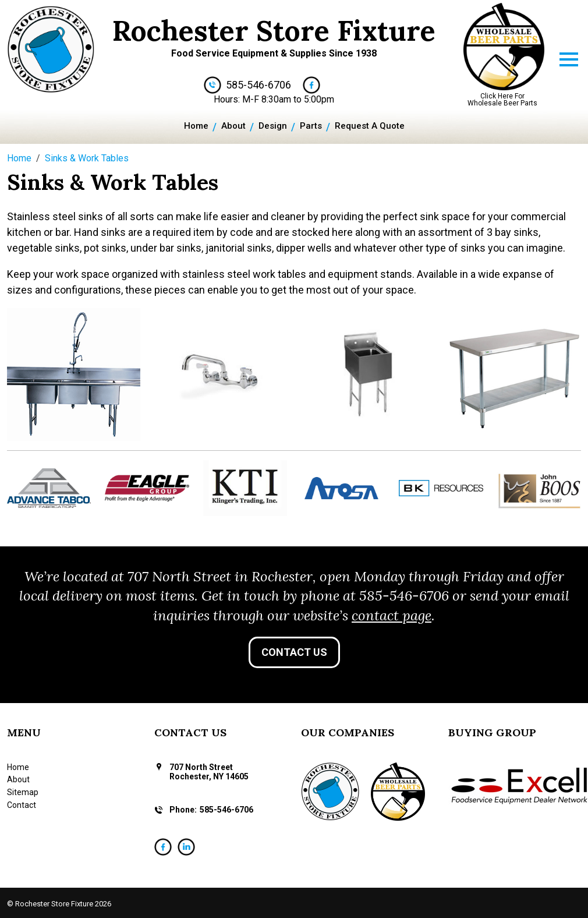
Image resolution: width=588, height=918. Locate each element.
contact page (392, 615)
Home (196, 126)
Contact (22, 805)
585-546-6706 (258, 85)
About (233, 126)
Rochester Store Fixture (274, 31)
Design (273, 126)
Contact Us (294, 652)
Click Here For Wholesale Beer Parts (502, 100)
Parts (311, 126)
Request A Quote (370, 126)
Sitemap (23, 792)
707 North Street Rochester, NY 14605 (209, 772)
